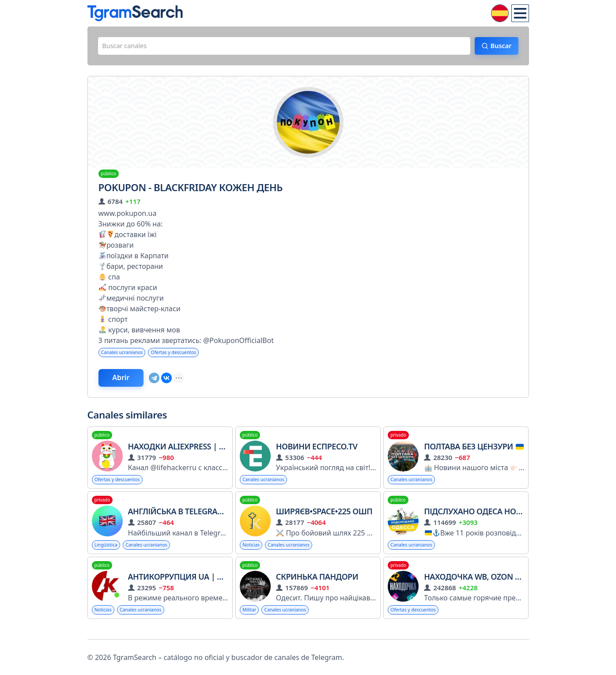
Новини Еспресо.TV (317, 453)
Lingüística (108, 553)
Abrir (129, 383)
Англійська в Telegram (182, 519)
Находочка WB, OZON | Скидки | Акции (507, 585)
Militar (251, 619)
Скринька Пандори (317, 585)
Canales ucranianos (126, 356)
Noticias (253, 553)
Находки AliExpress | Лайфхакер (197, 453)
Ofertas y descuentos (185, 356)
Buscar (496, 47)
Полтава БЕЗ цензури (474, 453)
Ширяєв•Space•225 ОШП (324, 519)
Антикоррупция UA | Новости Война (206, 585)
